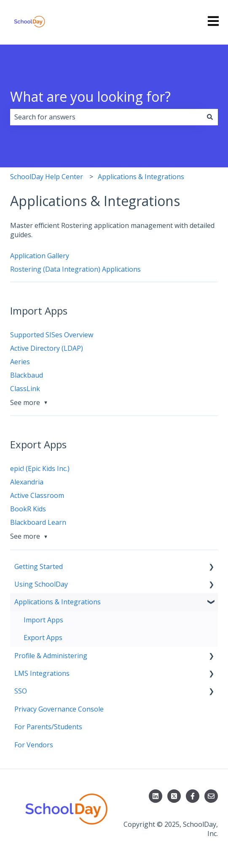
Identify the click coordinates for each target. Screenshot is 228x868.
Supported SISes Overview (52, 335)
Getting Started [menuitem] (39, 566)
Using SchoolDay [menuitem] (41, 584)
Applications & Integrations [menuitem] (58, 602)
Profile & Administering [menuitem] (51, 656)
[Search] (210, 117)
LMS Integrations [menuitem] (42, 673)
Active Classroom (37, 495)
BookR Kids (28, 509)
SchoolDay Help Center (47, 177)
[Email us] (211, 796)
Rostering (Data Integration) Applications (75, 269)
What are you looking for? (90, 97)
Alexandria (27, 482)
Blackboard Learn (38, 522)
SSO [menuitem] (21, 691)
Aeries (20, 362)
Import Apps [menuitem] (43, 620)
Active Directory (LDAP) (47, 348)
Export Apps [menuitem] (43, 638)
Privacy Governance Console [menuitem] (59, 709)
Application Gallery (40, 256)
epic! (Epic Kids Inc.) (40, 468)
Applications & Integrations (141, 177)
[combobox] (106, 117)
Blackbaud (27, 375)
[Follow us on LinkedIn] (156, 796)
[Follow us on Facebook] (193, 796)
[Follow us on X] (174, 796)
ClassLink (25, 389)
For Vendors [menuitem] (34, 745)
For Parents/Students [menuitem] (48, 727)
